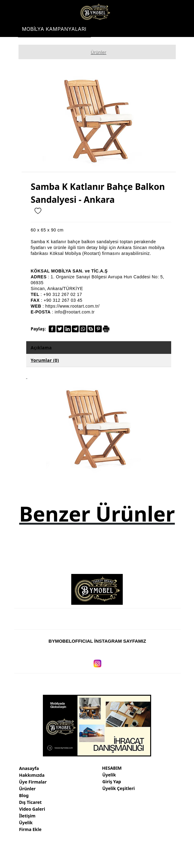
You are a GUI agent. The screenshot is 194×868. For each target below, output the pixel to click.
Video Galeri (32, 809)
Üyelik (26, 823)
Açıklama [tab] (41, 348)
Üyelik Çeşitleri (119, 788)
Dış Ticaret (30, 802)
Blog (24, 795)
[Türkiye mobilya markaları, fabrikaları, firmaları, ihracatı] (95, 12)
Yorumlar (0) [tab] (45, 360)
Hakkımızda (32, 775)
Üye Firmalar (33, 782)
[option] (99, 120)
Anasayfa (29, 768)
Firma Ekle (30, 829)
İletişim (27, 816)
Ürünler (27, 789)
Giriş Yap (112, 782)
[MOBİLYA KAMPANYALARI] (54, 29)
